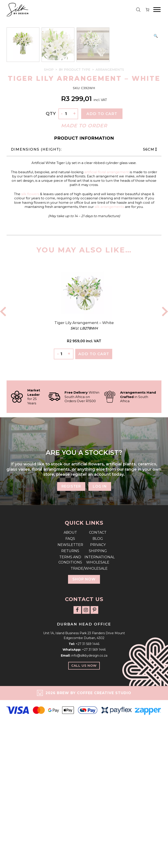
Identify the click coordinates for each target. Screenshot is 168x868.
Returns (70, 711)
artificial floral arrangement (107, 332)
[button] (156, 36)
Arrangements (110, 230)
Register (71, 647)
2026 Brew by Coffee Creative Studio (88, 853)
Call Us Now (84, 826)
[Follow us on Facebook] (77, 770)
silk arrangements (109, 367)
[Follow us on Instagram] (86, 770)
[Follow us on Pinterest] (94, 770)
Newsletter (70, 705)
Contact (98, 693)
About (70, 693)
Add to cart (102, 274)
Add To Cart (94, 514)
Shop (49, 230)
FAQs (70, 699)
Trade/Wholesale (84, 729)
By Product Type (75, 230)
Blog (98, 699)
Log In (100, 647)
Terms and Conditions (70, 720)
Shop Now (84, 740)
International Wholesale (98, 720)
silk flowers (30, 354)
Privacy (98, 705)
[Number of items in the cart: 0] (147, 10)
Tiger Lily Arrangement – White (84, 483)
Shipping (98, 711)
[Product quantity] (68, 274)
